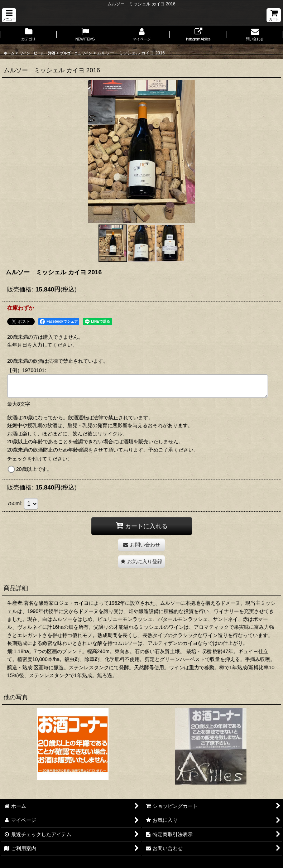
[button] (9, 15)
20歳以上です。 (34, 469)
